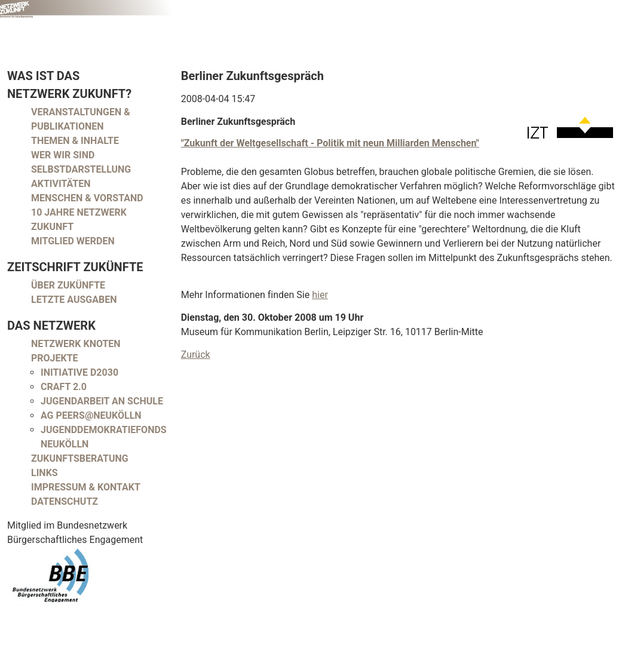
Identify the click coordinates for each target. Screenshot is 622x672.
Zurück (196, 355)
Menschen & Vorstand (87, 198)
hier (320, 295)
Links (45, 473)
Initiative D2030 (79, 372)
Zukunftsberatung (80, 458)
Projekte (55, 358)
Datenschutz (65, 501)
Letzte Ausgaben (74, 300)
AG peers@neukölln (91, 415)
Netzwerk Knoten (76, 344)
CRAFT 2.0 (64, 387)
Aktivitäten (61, 184)
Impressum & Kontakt (86, 487)
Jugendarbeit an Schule (102, 401)
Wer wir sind (63, 155)
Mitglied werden (73, 241)
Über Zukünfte (68, 285)
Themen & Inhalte (75, 141)
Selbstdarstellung (81, 169)
